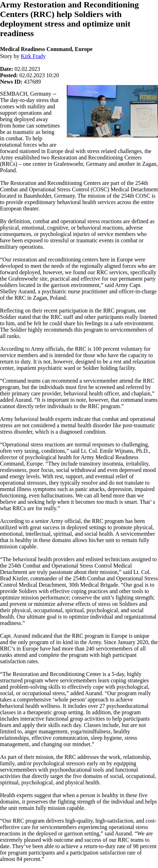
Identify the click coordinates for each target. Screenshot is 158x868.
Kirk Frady (33, 56)
